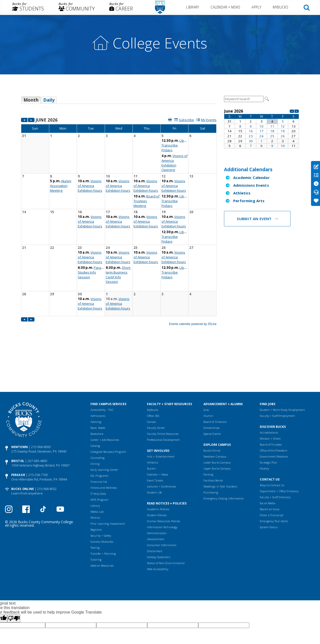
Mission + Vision (270, 391)
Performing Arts (249, 201)
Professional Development (163, 392)
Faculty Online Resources (163, 386)
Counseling (97, 410)
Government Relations (274, 409)
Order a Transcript (271, 467)
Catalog (95, 398)
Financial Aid (99, 434)
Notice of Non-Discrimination (166, 515)
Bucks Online (22, 441)
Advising (96, 374)
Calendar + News (225, 7)
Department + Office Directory (279, 443)
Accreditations (269, 385)
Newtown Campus (215, 409)
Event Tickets (155, 433)
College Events (160, 43)
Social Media (267, 455)
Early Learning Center (104, 422)
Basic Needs (98, 380)
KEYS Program (99, 452)
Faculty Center (156, 380)
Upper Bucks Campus (217, 421)
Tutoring (96, 512)
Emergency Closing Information (224, 451)
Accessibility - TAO (102, 362)
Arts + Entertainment (161, 409)
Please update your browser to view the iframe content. (119, 102)
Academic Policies (158, 461)
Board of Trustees (271, 397)
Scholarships (211, 380)
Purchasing (211, 445)
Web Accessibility (158, 521)
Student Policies (157, 467)
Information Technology (162, 479)
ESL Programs (99, 428)
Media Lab (97, 464)
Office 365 (153, 368)
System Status (268, 479)
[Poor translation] (14, 571)
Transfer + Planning (103, 506)
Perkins (95, 470)
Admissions (98, 368)
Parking (208, 427)
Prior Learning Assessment (108, 476)
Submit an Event (254, 219)
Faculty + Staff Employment (277, 368)
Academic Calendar (251, 177)
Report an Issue (269, 461)
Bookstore (97, 386)
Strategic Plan (268, 415)
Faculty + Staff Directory (275, 449)
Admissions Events (251, 185)
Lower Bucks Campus (217, 415)
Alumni (208, 368)
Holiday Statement (159, 509)
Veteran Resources (102, 518)
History (264, 421)
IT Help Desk (98, 446)
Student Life (154, 445)
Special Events (212, 386)
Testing (95, 500)
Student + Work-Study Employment (282, 362)
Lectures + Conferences (161, 439)
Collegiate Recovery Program (108, 404)
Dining (95, 416)
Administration (157, 485)
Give (206, 362)
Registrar (96, 482)
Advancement (156, 491)
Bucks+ (152, 421)
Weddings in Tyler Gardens (220, 439)
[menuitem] (28, 7)
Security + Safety (101, 488)
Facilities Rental (213, 433)
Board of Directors (215, 374)
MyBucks (281, 7)
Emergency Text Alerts (274, 473)
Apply (257, 7)
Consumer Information (162, 497)
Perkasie (18, 427)
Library (193, 7)
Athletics (242, 193)
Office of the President (273, 403)
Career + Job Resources (105, 392)
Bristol (18, 413)
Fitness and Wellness (104, 440)
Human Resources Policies (164, 473)
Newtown (19, 399)
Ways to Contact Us (272, 437)
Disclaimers (155, 503)
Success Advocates (102, 494)
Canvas (151, 374)
